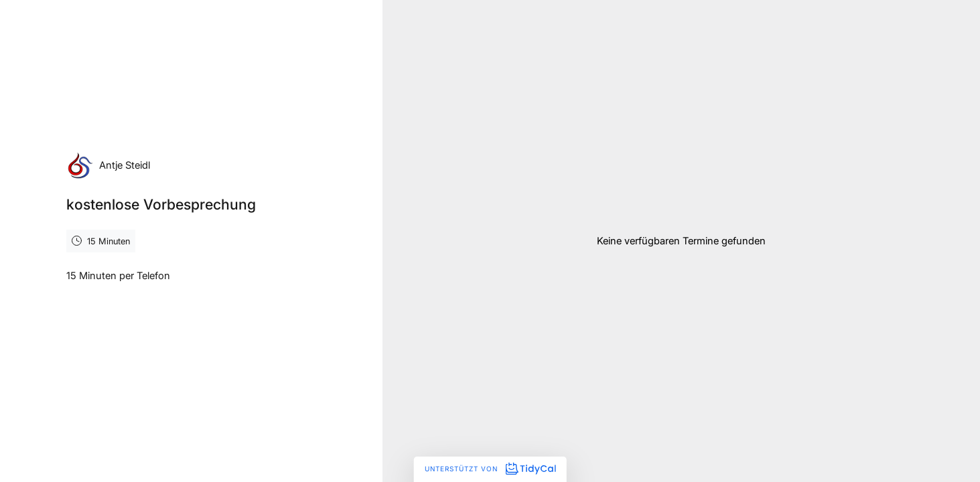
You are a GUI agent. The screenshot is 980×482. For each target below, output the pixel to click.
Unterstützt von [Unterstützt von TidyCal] (490, 469)
